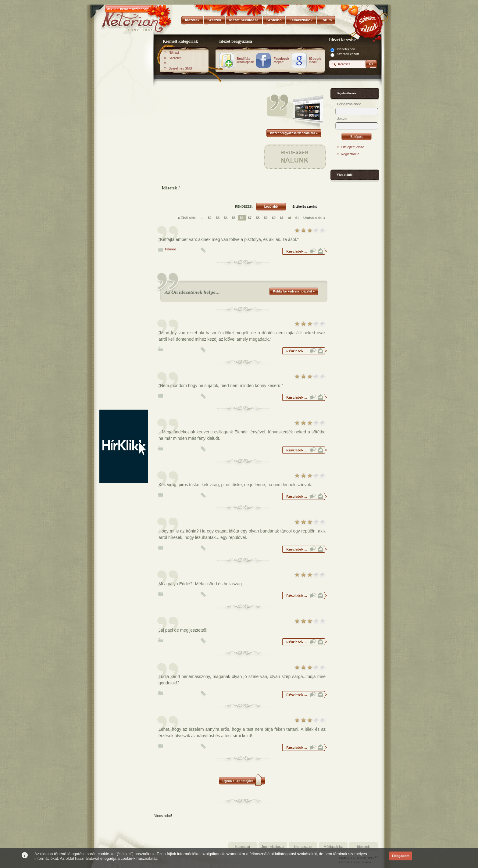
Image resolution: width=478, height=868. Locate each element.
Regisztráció (350, 154)
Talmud (170, 249)
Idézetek (169, 188)
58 (258, 218)
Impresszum (303, 847)
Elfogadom (401, 856)
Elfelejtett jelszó (352, 147)
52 (210, 218)
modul (315, 60)
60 (274, 218)
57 (250, 218)
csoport (281, 60)
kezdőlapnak (245, 60)
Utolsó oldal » (314, 218)
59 (266, 218)
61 (282, 218)
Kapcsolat (243, 847)
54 (226, 218)
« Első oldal (187, 218)
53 (218, 218)
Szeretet (175, 58)
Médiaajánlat (333, 847)
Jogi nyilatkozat (273, 847)
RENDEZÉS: (244, 207)
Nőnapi (174, 52)
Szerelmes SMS (180, 68)
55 (234, 218)
